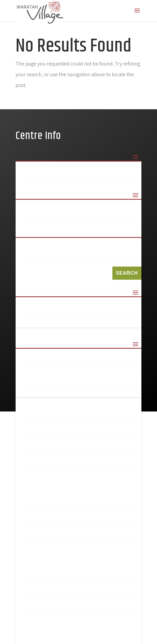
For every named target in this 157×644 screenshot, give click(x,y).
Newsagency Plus (52, 518)
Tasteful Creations (55, 590)
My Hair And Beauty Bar (60, 464)
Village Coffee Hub (54, 608)
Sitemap (38, 310)
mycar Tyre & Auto (53, 482)
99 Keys (37, 212)
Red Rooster (45, 554)
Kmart (36, 428)
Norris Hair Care (51, 536)
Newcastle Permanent (58, 500)
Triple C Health (49, 626)
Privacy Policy (47, 379)
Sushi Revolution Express (64, 572)
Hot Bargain (45, 410)
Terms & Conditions (55, 361)
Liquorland (44, 446)
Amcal (36, 230)
